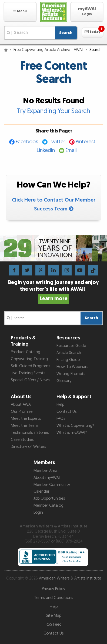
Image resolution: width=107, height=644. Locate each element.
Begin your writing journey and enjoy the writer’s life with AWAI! (54, 291)
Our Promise (22, 412)
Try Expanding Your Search (54, 111)
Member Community (52, 485)
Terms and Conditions (54, 598)
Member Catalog (49, 505)
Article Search (69, 353)
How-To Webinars (72, 367)
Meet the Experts (26, 419)
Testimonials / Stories (30, 433)
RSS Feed (54, 624)
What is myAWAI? (72, 433)
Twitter (57, 142)
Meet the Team (24, 426)
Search (66, 33)
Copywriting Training (29, 359)
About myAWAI (47, 478)
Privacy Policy (54, 589)
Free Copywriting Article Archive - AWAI (49, 50)
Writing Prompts (71, 374)
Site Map (54, 616)
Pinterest (86, 142)
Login (38, 512)
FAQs (61, 419)
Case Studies (22, 440)
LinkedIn (46, 150)
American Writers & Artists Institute (70, 578)
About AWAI (21, 405)
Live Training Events (28, 373)
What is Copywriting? (75, 426)
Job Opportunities (49, 498)
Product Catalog (26, 352)
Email (71, 150)
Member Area (45, 471)
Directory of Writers (28, 447)
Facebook (27, 142)
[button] (20, 12)
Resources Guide (71, 346)
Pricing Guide (68, 360)
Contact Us (66, 412)
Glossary (64, 381)
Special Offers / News (30, 380)
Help (60, 405)
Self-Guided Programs (30, 366)
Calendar (41, 491)
